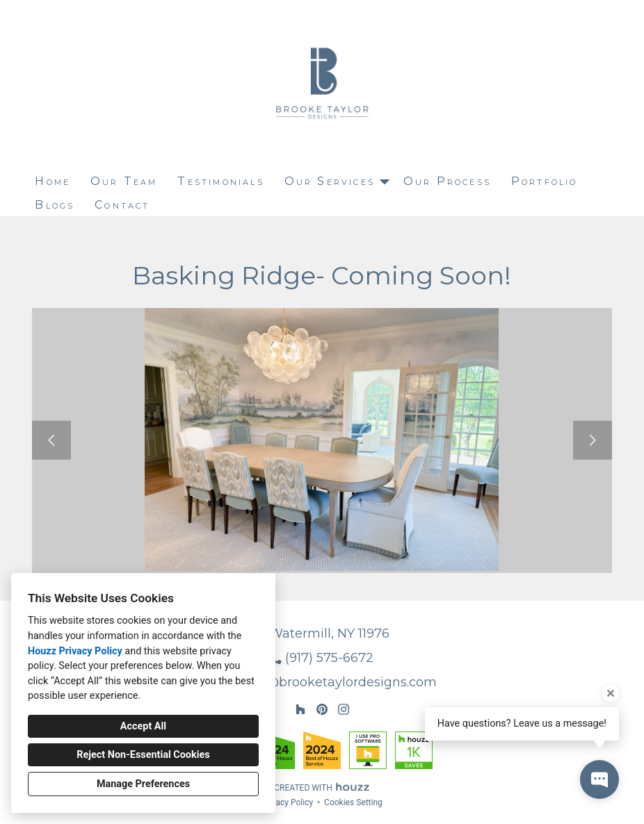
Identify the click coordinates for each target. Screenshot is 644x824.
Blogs (55, 205)
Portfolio (545, 181)
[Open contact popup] (599, 779)
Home (53, 181)
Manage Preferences (143, 784)
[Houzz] (301, 710)
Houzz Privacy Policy (75, 651)
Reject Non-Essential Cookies (143, 755)
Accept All (143, 726)
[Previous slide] (51, 440)
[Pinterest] (322, 710)
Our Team (124, 181)
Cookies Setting (353, 802)
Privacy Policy (287, 802)
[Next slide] (593, 440)
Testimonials (220, 181)
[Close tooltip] (611, 693)
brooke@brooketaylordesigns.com (329, 682)
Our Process (447, 181)
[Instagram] (343, 710)
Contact (122, 205)
